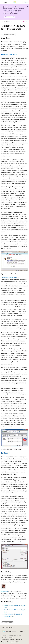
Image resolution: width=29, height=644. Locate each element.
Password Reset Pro (8, 54)
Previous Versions (13, 635)
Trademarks (4, 642)
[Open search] (22, 2)
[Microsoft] (15, 2)
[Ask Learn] (24, 21)
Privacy (10, 637)
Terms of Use (19, 640)
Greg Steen (4, 591)
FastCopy (5, 453)
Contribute (4, 637)
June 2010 (8, 21)
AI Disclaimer (4, 635)
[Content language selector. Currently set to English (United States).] (8, 628)
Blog (20, 635)
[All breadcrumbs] (3, 21)
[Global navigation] (2, 2)
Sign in (26, 2)
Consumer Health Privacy (7, 640)
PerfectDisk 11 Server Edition (10, 277)
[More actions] (26, 21)
